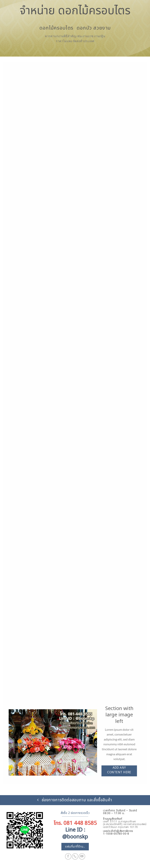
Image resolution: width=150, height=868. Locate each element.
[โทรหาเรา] (75, 856)
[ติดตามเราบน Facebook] (68, 856)
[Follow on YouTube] (82, 856)
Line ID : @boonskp (75, 833)
